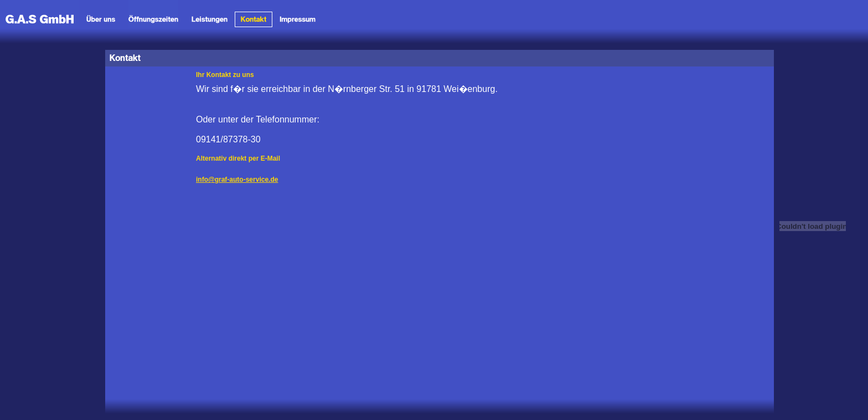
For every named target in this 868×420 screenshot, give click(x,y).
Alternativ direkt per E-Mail (238, 158)
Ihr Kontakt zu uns (225, 75)
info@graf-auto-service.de (237, 180)
